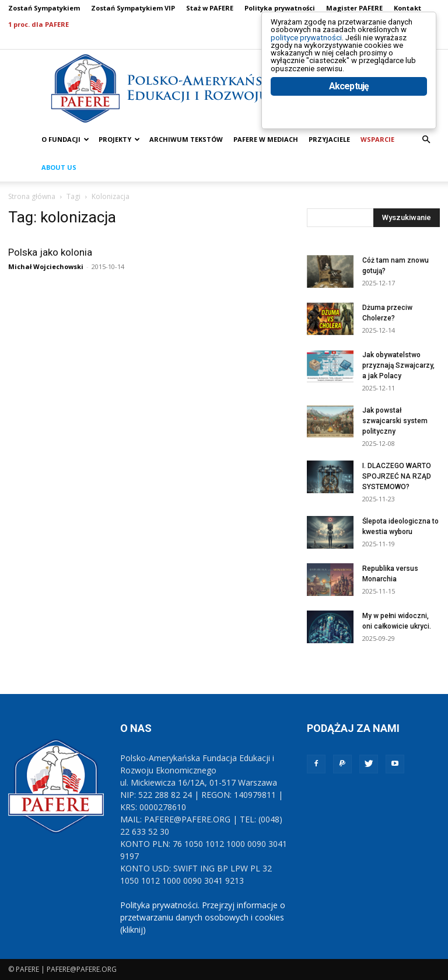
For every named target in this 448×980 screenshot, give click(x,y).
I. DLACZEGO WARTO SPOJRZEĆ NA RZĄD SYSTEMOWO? (397, 476)
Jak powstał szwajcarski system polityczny (395, 421)
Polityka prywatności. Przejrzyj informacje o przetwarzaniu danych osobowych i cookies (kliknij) (203, 917)
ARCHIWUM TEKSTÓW (186, 139)
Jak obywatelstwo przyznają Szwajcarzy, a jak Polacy (398, 365)
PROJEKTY (119, 139)
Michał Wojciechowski (46, 266)
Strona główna (32, 196)
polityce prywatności (321, 48)
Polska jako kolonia (50, 252)
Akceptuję (349, 121)
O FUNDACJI (65, 139)
